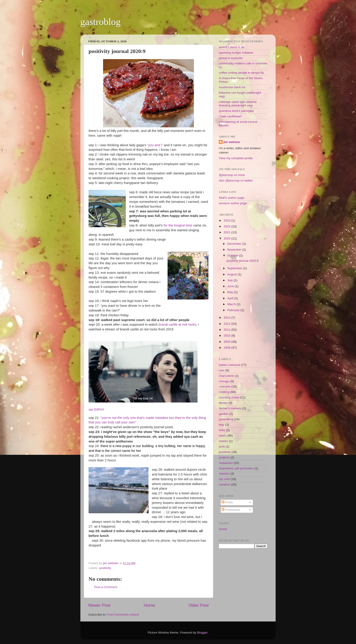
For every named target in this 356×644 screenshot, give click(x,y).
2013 (227, 318)
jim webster (232, 142)
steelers (224, 474)
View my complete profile (236, 158)
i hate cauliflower (230, 116)
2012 (227, 324)
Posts (227, 502)
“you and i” (155, 145)
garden (224, 414)
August (232, 274)
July (230, 280)
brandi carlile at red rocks (177, 325)
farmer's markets (230, 408)
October (233, 255)
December (235, 244)
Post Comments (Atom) (123, 615)
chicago (224, 381)
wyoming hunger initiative (236, 53)
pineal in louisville (231, 58)
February (234, 310)
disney (223, 403)
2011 (227, 330)
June (231, 286)
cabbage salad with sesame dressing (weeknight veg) (238, 104)
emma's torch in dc (232, 47)
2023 (227, 220)
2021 (227, 232)
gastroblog (100, 22)
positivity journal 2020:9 (243, 261)
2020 (227, 238)
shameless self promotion (236, 468)
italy (222, 425)
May (231, 292)
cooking (224, 392)
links (222, 430)
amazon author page (233, 203)
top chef (224, 479)
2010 (227, 336)
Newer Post (99, 605)
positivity (105, 568)
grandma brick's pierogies (236, 111)
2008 (227, 348)
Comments (231, 510)
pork (222, 447)
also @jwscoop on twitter (236, 180)
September (235, 268)
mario (223, 436)
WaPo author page (232, 198)
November (235, 250)
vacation (225, 484)
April (231, 298)
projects (224, 457)
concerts (225, 386)
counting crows (229, 397)
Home (149, 605)
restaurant (226, 463)
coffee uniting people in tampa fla (241, 73)
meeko (224, 441)
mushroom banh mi (232, 87)
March (232, 304)
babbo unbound (230, 365)
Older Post (199, 605)
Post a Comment (106, 587)
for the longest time (178, 225)
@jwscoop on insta (232, 175)
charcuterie (226, 376)
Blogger (202, 633)
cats (222, 370)
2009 (227, 342)
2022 (227, 226)
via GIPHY (96, 410)
